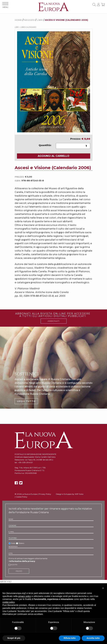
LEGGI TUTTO (26, 401)
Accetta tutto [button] (93, 638)
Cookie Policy (21, 497)
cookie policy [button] (8, 602)
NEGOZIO (29, 20)
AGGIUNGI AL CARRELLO (53, 156)
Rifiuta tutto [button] (70, 638)
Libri (40, 20)
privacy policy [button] (25, 596)
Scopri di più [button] (14, 638)
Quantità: (45, 145)
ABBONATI (54, 321)
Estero (21, 543)
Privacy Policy (45, 494)
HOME (18, 20)
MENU (5, 5)
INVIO (19, 571)
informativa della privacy (22, 561)
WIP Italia (79, 494)
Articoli (6, 582)
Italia (13, 543)
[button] (103, 588)
